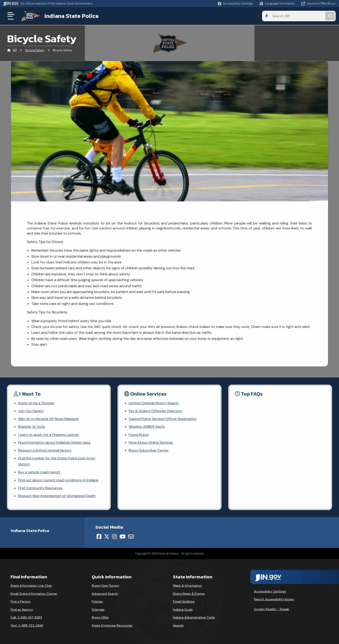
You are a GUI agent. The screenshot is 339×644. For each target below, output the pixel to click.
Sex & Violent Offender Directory (156, 411)
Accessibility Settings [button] (270, 591)
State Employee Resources (112, 625)
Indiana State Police (72, 16)
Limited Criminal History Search (154, 403)
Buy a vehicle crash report (39, 472)
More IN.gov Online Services (151, 443)
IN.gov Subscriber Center (149, 450)
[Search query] (297, 16)
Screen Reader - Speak (272, 609)
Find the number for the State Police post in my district (57, 461)
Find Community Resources (40, 488)
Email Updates (184, 601)
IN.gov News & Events (189, 594)
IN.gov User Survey (106, 586)
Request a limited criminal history (45, 450)
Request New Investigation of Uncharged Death (57, 496)
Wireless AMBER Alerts (147, 427)
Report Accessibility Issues (274, 599)
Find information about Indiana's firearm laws (54, 443)
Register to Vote (32, 427)
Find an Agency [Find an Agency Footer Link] (22, 610)
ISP (15, 50)
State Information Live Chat (31, 586)
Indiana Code (183, 610)
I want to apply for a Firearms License (48, 435)
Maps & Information (188, 586)
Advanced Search (105, 594)
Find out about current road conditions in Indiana (58, 480)
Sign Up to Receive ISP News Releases (48, 419)
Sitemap (98, 610)
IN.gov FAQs (100, 617)
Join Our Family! (31, 411)
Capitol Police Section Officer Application (163, 419)
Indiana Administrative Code (194, 617)
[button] (235, 3)
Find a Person (20, 601)
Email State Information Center (34, 594)
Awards (178, 625)
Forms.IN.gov (139, 435)
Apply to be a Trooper (36, 403)
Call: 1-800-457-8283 (26, 617)
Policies (97, 601)
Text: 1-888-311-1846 (27, 625)
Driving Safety (35, 50)
